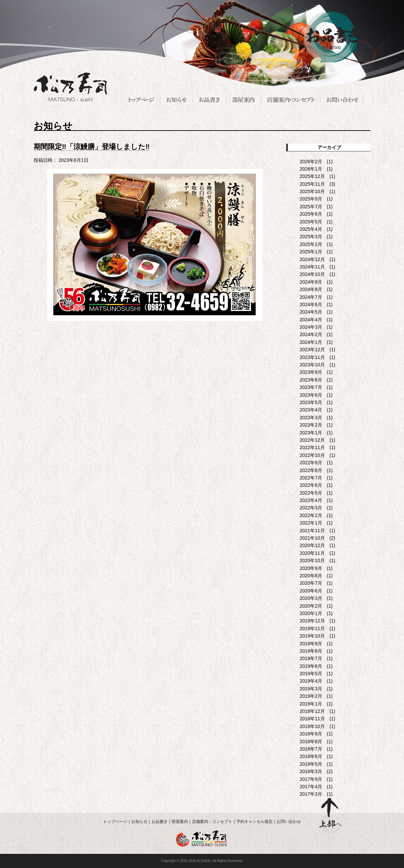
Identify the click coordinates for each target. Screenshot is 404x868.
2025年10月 (312, 191)
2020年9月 (311, 568)
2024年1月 (311, 342)
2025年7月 (311, 207)
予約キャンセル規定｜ (257, 822)
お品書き (160, 822)
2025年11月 (312, 184)
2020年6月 (311, 591)
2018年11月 (312, 719)
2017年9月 (311, 779)
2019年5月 (311, 674)
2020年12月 (312, 545)
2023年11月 (312, 357)
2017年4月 (311, 787)
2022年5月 (311, 493)
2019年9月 (311, 644)
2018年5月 (311, 764)
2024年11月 (312, 267)
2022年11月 (312, 447)
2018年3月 (311, 771)
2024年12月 (312, 259)
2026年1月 (311, 169)
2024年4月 (311, 320)
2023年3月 (311, 418)
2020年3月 (311, 598)
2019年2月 (311, 696)
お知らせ (139, 822)
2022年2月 (311, 515)
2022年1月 (311, 523)
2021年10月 (312, 538)
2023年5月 (311, 402)
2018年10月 (312, 726)
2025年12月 (312, 176)
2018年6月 (311, 756)
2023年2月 (311, 425)
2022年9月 (311, 463)
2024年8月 (311, 289)
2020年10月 (312, 560)
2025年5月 (311, 222)
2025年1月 (311, 252)
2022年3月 (311, 508)
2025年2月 (311, 244)
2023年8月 (311, 380)
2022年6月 (311, 485)
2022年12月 (312, 440)
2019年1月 (311, 704)
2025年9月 (311, 199)
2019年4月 (311, 681)
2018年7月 (311, 749)
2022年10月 (312, 455)
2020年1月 (311, 613)
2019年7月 (311, 658)
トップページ (115, 822)
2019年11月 (312, 628)
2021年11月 (312, 531)
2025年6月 (311, 214)
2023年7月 (311, 387)
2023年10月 (312, 365)
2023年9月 (311, 372)
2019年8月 (311, 651)
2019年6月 (311, 666)
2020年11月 (312, 553)
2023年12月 (312, 350)
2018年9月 (311, 734)
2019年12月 (312, 621)
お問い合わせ (289, 822)
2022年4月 (311, 500)
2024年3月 (311, 327)
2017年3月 (311, 794)
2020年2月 (311, 606)
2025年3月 (311, 237)
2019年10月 (312, 636)
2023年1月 (311, 433)
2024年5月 (311, 312)
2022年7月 (311, 478)
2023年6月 (311, 395)
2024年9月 (311, 282)
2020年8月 (311, 576)
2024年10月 (312, 274)
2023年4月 (311, 410)
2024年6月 (311, 304)
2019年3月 (311, 689)
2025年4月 (311, 229)
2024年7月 (311, 297)
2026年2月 (311, 161)
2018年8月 (311, 742)
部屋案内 (180, 822)
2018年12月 (312, 711)
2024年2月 (311, 334)
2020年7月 (311, 583)
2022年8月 (311, 470)
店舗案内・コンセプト (212, 822)
